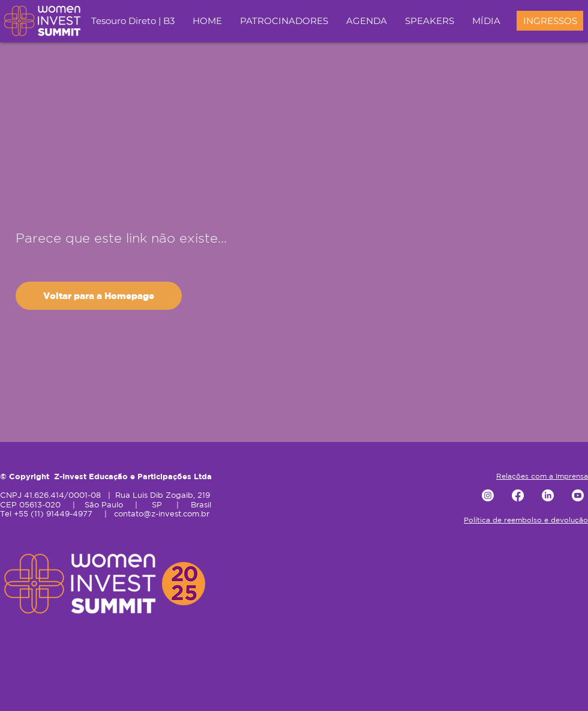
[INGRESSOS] (550, 21)
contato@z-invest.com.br (162, 514)
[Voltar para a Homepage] (99, 296)
